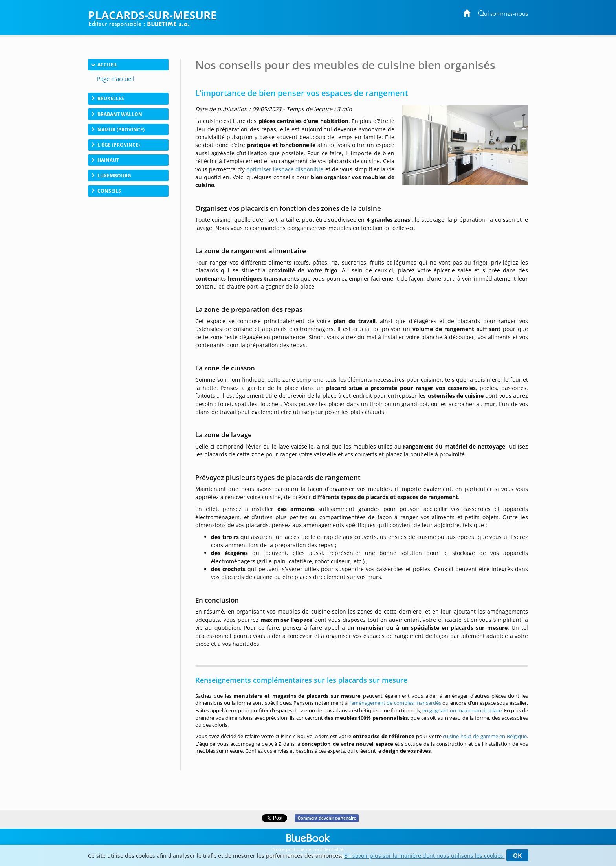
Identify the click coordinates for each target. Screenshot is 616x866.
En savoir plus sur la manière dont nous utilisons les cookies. (424, 856)
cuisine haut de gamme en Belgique (485, 736)
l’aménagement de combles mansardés (395, 703)
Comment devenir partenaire (327, 818)
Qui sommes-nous (503, 14)
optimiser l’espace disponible (285, 169)
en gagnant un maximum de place (462, 710)
